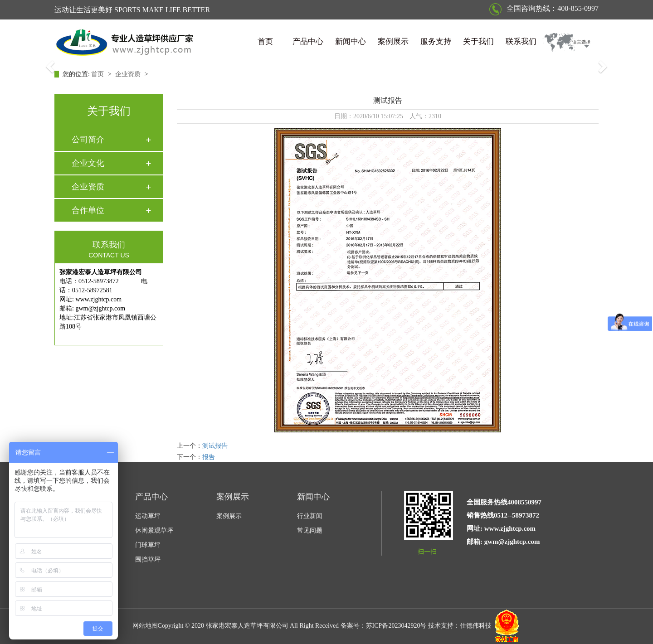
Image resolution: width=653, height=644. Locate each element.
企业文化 (88, 163)
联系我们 (521, 41)
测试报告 (215, 446)
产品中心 (308, 41)
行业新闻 (310, 516)
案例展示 (393, 41)
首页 (265, 41)
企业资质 (129, 74)
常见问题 (310, 530)
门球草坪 (148, 545)
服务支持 (436, 41)
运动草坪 (148, 516)
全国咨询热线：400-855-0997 (544, 8)
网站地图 (145, 626)
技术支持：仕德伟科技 (460, 626)
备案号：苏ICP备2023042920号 (384, 626)
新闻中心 (351, 41)
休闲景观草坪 (154, 530)
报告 (209, 457)
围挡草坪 (148, 559)
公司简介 (88, 140)
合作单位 (88, 210)
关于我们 (478, 41)
